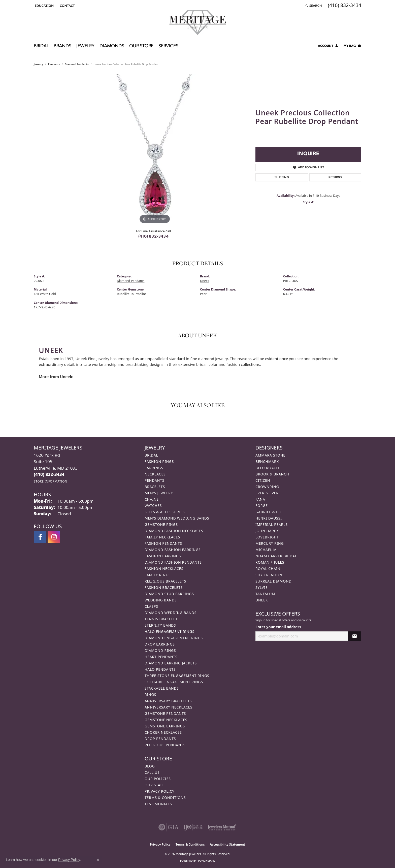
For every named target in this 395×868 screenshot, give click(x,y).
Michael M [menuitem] (266, 550)
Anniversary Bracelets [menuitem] (168, 701)
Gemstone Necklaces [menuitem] (166, 720)
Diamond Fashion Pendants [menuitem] (173, 562)
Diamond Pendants (77, 64)
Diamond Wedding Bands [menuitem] (171, 613)
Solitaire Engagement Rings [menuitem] (174, 682)
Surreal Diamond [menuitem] (273, 581)
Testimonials (158, 804)
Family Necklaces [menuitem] (162, 537)
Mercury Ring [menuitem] (270, 543)
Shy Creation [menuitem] (269, 575)
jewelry (38, 64)
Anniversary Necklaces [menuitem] (169, 707)
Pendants (54, 64)
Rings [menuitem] (150, 695)
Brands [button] (62, 46)
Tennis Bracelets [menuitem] (162, 619)
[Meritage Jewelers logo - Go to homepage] (198, 22)
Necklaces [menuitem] (155, 474)
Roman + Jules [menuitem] (270, 562)
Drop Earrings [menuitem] (160, 644)
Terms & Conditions (165, 798)
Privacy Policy (159, 791)
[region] (155, 149)
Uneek (205, 281)
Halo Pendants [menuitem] (160, 669)
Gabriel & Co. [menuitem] (269, 512)
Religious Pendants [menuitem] (165, 745)
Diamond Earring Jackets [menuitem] (171, 663)
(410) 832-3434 (154, 237)
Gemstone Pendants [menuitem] (165, 713)
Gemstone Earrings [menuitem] (165, 726)
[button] (44, 6)
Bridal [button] (41, 46)
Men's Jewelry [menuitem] (159, 493)
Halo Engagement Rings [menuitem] (170, 632)
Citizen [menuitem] (263, 480)
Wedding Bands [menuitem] (161, 600)
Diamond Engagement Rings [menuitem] (174, 638)
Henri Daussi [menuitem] (269, 518)
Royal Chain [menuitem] (268, 569)
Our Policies (158, 779)
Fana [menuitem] (260, 499)
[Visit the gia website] (169, 827)
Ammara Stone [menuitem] (270, 455)
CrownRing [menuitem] (267, 487)
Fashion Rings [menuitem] (159, 461)
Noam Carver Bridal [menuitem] (276, 556)
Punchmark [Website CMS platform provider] (207, 861)
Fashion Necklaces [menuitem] (164, 569)
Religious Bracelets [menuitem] (165, 581)
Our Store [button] (141, 46)
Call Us (152, 772)
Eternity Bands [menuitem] (160, 625)
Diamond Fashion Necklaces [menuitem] (174, 531)
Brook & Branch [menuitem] (272, 474)
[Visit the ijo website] (193, 827)
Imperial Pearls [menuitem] (272, 524)
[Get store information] (51, 481)
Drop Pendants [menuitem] (160, 739)
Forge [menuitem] (262, 506)
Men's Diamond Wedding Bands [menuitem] (177, 518)
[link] (67, 6)
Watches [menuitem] (153, 506)
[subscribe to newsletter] (354, 636)
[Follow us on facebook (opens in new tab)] (40, 537)
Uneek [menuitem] (262, 600)
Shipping (282, 177)
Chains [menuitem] (152, 499)
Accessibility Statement (227, 844)
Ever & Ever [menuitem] (267, 493)
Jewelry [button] (85, 46)
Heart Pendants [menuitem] (161, 657)
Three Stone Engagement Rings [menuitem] (177, 676)
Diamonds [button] (112, 46)
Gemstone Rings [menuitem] (161, 524)
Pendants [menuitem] (154, 480)
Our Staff (155, 785)
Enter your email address (278, 627)
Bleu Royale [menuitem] (268, 468)
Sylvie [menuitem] (261, 587)
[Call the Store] (49, 474)
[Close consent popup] (98, 860)
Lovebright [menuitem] (267, 537)
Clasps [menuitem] (151, 606)
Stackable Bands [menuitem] (162, 688)
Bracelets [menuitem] (155, 487)
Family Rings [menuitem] (158, 575)
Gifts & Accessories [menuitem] (165, 512)
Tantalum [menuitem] (265, 594)
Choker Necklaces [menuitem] (163, 732)
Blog (150, 766)
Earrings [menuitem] (154, 468)
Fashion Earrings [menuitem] (163, 556)
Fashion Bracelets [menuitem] (164, 587)
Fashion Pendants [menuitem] (163, 543)
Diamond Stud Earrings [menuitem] (169, 594)
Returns (335, 177)
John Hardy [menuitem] (267, 531)
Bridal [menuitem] (151, 455)
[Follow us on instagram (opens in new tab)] (54, 537)
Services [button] (168, 46)
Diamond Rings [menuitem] (160, 650)
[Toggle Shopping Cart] (352, 47)
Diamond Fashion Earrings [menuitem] (173, 550)
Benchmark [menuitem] (267, 461)
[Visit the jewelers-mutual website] (222, 827)
